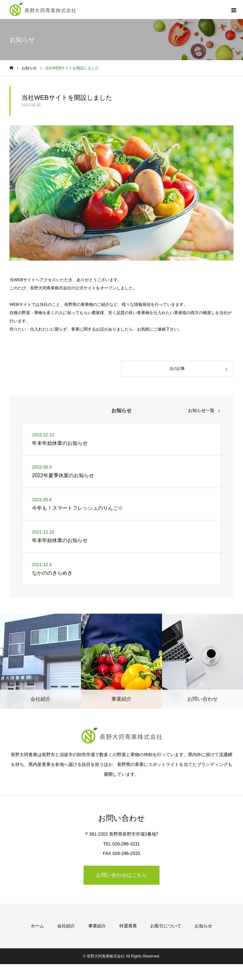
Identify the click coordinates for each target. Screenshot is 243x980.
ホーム (37, 926)
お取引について (166, 926)
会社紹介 (66, 926)
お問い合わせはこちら (121, 875)
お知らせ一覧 (201, 410)
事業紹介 (97, 926)
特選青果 (128, 926)
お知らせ (203, 926)
